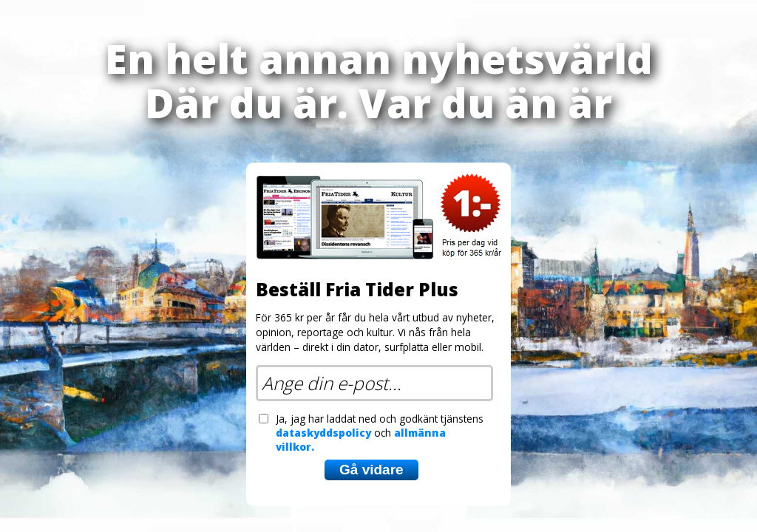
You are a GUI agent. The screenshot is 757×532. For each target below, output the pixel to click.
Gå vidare (371, 470)
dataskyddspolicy (323, 433)
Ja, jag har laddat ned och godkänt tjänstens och (380, 433)
